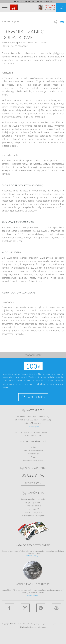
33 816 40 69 (36, 432)
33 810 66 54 (24, 432)
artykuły (22, 43)
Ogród (44, 43)
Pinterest (41, 608)
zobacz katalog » (33, 556)
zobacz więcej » (33, 595)
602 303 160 (51, 8)
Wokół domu (34, 43)
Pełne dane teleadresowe (33, 450)
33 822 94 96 (50, 6)
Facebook (9, 608)
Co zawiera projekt (33, 506)
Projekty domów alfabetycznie (33, 516)
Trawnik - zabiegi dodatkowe (16, 46)
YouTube (57, 608)
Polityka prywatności (33, 503)
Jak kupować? (33, 509)
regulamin (41, 499)
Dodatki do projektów (33, 513)
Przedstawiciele (33, 454)
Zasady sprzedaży (28, 499)
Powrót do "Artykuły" (11, 22)
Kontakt (33, 447)
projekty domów (9, 43)
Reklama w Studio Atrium (33, 461)
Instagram (25, 608)
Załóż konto (35, 397)
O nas (33, 457)
